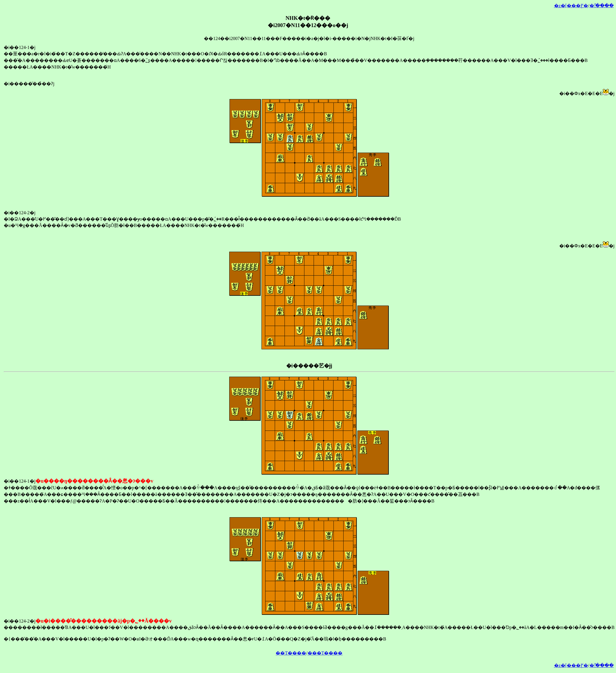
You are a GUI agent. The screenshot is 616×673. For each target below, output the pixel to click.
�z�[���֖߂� (571, 6)
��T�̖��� (291, 653)
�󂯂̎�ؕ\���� (602, 6)
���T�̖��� (325, 653)
